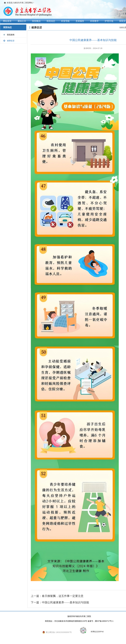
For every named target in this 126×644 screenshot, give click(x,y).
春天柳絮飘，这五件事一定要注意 (63, 596)
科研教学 (94, 21)
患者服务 (80, 21)
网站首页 (7, 21)
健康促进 (11, 41)
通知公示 (22, 21)
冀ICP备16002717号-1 (104, 621)
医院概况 (36, 21)
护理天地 (109, 21)
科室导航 (65, 21)
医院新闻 (11, 35)
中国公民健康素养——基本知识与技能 (65, 602)
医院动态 (51, 21)
